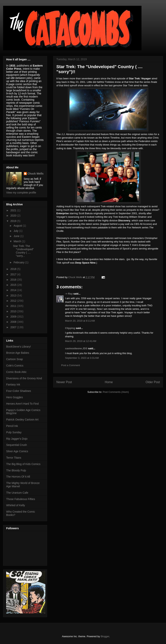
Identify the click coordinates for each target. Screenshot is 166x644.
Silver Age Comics (17, 451)
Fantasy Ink (13, 385)
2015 (14, 285)
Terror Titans (14, 458)
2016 (14, 280)
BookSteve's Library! (19, 347)
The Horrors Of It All (18, 477)
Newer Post (64, 382)
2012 (14, 301)
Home (109, 382)
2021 (14, 210)
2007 (14, 327)
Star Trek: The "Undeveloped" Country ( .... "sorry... (23, 251)
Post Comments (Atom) (116, 392)
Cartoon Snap (14, 359)
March (18, 241)
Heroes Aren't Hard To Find (22, 404)
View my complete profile (21, 193)
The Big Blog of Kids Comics (23, 464)
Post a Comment (71, 365)
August (18, 226)
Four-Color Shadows (19, 391)
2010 (14, 311)
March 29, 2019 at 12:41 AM (81, 341)
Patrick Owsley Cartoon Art (22, 420)
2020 (14, 216)
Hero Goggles (14, 397)
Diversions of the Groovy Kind (24, 378)
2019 (14, 221)
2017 (14, 274)
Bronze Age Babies (18, 353)
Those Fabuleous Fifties (21, 499)
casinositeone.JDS (76, 348)
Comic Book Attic (16, 372)
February (19, 262)
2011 (14, 306)
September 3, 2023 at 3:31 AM (82, 358)
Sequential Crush (17, 445)
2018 (14, 269)
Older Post (153, 382)
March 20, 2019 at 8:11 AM (80, 321)
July (16, 231)
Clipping (70, 328)
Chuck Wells (36, 174)
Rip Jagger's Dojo (17, 439)
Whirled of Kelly (16, 505)
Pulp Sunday (14, 432)
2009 (14, 317)
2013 (14, 295)
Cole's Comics (15, 366)
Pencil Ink (12, 426)
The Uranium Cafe (17, 493)
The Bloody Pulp (16, 470)
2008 (14, 322)
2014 (14, 290)
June (17, 236)
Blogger (105, 636)
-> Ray (69, 294)
